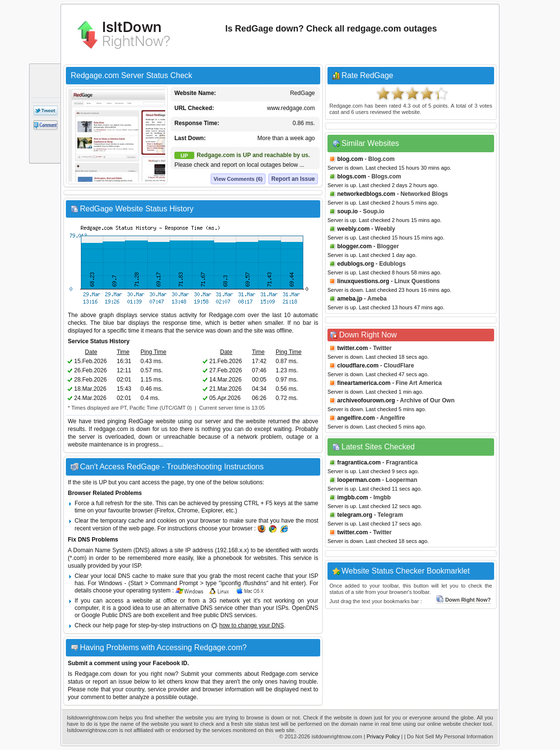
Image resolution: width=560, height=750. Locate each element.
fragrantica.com (359, 463)
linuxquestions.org (363, 281)
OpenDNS (305, 608)
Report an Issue (293, 179)
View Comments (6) (238, 179)
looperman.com (359, 480)
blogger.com (354, 246)
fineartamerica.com (364, 383)
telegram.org (355, 515)
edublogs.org (356, 264)
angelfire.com (356, 418)
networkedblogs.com (366, 194)
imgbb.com (353, 497)
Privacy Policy (383, 736)
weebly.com (353, 229)
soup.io (348, 211)
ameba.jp (350, 299)
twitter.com (352, 348)
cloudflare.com (358, 366)
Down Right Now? (463, 600)
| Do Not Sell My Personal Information (449, 736)
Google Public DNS (106, 615)
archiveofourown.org (366, 400)
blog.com (350, 159)
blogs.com (352, 176)
